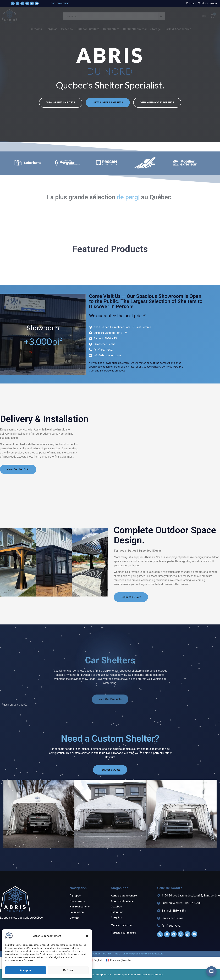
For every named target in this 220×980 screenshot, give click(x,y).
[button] (87, 936)
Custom (191, 3)
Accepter (26, 970)
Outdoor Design (207, 3)
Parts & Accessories (178, 29)
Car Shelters (111, 29)
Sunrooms (35, 29)
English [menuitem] (98, 960)
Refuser (68, 970)
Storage (156, 29)
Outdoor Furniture (88, 29)
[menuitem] (96, 960)
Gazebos (67, 29)
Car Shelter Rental (135, 29)
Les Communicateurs (153, 954)
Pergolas (52, 29)
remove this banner (153, 975)
